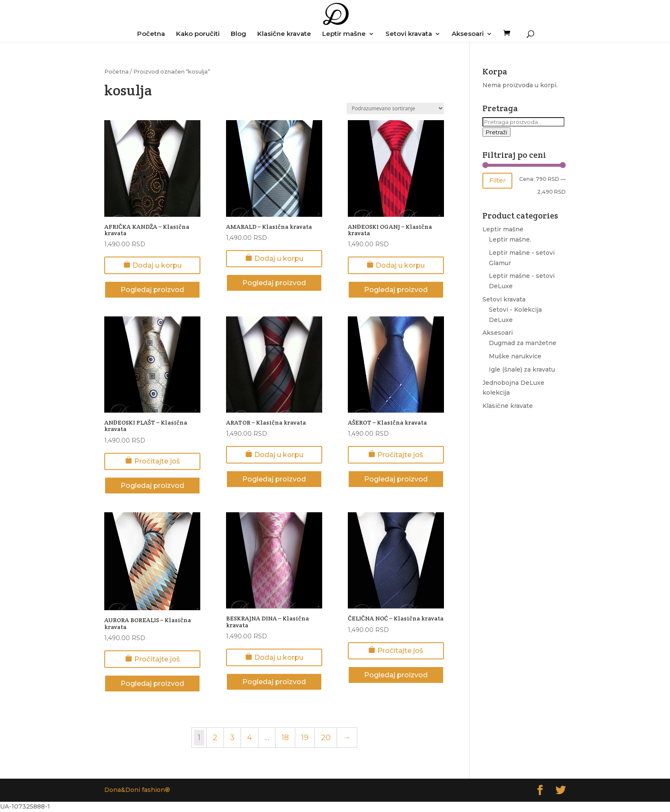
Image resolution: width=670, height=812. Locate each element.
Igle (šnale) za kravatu (522, 369)
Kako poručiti (198, 34)
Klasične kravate (284, 34)
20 (326, 738)
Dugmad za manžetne (523, 343)
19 (305, 738)
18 (285, 738)
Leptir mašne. (510, 239)
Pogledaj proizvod (152, 290)
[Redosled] (395, 108)
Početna (151, 34)
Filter (497, 180)
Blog (238, 34)
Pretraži (497, 132)
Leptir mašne (344, 34)
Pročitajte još (153, 461)
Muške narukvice (515, 356)
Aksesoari (468, 34)
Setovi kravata (409, 34)
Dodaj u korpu (153, 265)
